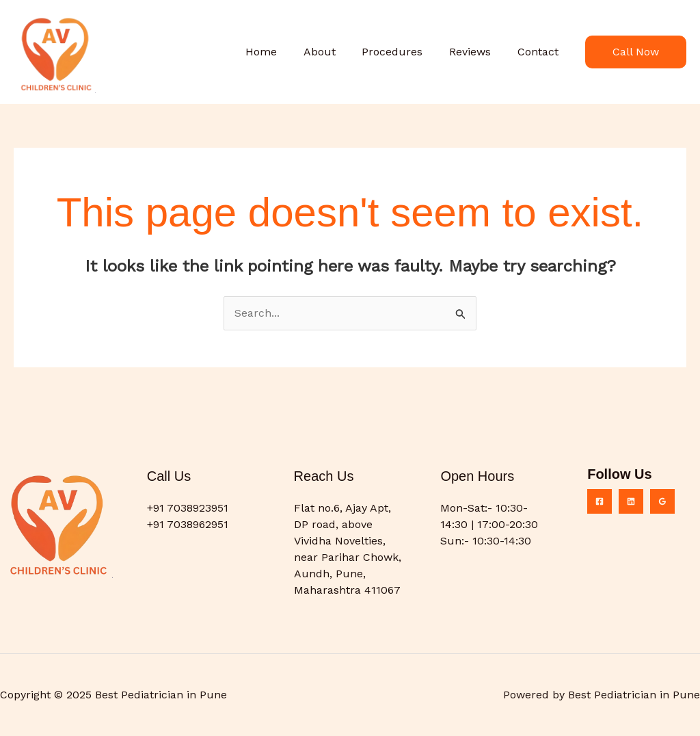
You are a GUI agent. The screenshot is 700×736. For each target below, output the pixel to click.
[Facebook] (600, 501)
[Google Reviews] (662, 501)
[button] (636, 52)
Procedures (404, 52)
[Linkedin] (631, 501)
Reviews (477, 52)
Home (282, 52)
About (335, 52)
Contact (540, 52)
